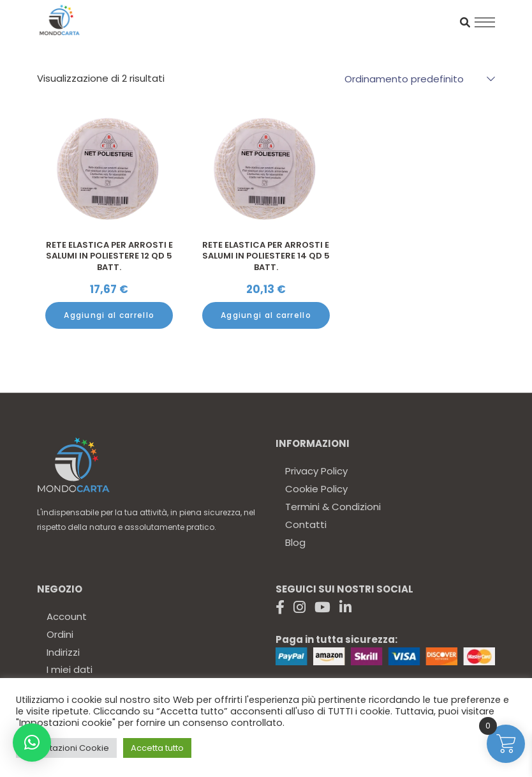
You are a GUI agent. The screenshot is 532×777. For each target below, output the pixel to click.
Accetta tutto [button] (157, 748)
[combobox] (413, 79)
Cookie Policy (316, 489)
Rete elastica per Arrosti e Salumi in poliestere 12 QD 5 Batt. (109, 256)
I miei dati (70, 669)
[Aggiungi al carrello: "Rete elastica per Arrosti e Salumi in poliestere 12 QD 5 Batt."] (109, 315)
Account (67, 616)
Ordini (60, 634)
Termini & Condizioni (333, 507)
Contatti (306, 524)
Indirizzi (63, 652)
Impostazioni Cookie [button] (66, 748)
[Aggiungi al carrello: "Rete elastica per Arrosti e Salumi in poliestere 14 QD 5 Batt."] (266, 315)
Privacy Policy (316, 471)
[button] (32, 743)
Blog (295, 542)
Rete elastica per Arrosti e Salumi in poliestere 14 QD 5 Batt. (266, 256)
